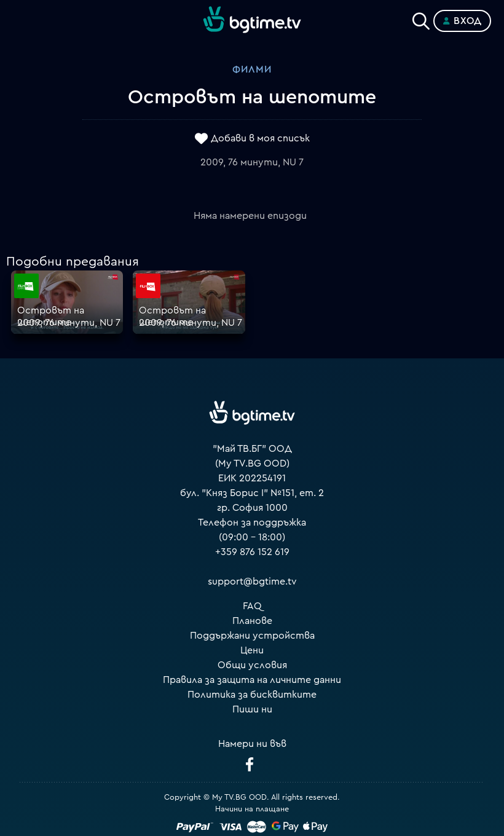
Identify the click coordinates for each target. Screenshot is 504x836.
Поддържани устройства (252, 636)
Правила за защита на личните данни (252, 680)
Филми (252, 69)
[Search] (421, 18)
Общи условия (252, 665)
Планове (252, 621)
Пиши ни (252, 709)
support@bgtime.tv (252, 582)
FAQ (252, 606)
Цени (252, 650)
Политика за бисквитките (252, 695)
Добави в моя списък (260, 138)
